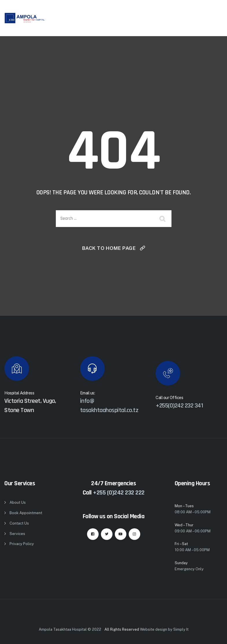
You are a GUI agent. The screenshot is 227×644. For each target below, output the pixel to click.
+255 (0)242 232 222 (119, 493)
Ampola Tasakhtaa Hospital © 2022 (70, 629)
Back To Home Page (109, 248)
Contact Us (19, 523)
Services (17, 534)
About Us (18, 502)
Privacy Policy (22, 544)
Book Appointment (26, 513)
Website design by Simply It (164, 629)
